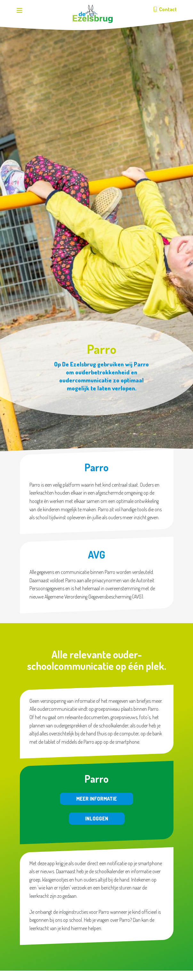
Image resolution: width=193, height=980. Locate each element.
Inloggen (97, 819)
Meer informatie (96, 799)
